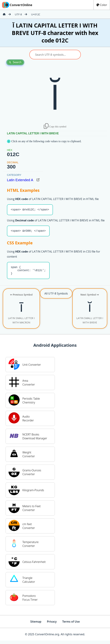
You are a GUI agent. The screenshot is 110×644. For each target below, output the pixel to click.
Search (15, 62)
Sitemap (36, 625)
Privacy (52, 625)
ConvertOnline (17, 5)
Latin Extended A (20, 180)
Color (102, 5)
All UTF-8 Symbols (56, 297)
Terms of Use (71, 625)
